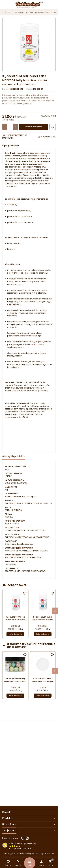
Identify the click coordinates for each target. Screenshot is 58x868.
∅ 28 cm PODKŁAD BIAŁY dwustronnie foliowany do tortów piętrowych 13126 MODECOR (43, 680)
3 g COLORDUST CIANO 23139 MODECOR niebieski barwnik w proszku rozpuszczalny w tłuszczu (43, 619)
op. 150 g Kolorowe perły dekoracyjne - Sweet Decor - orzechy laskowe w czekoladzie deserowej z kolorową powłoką (15, 680)
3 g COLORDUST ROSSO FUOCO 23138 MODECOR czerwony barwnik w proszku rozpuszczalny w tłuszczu (15, 619)
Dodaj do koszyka (34, 127)
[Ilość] (10, 127)
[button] (41, 863)
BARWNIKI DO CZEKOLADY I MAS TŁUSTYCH (35, 12)
